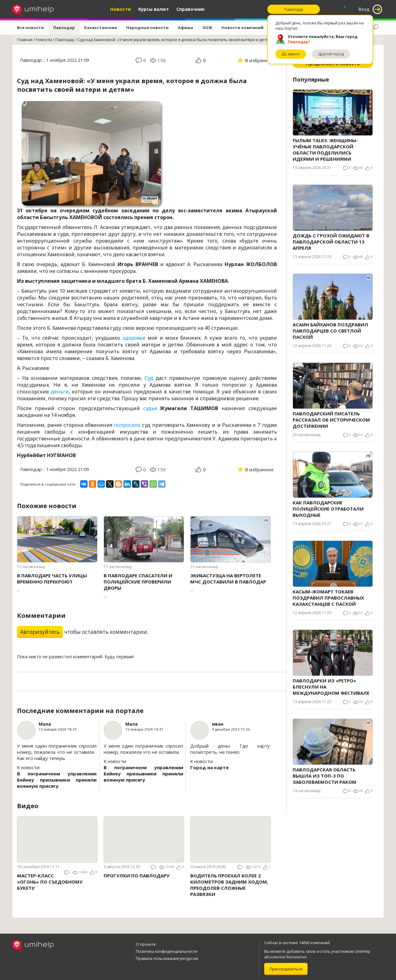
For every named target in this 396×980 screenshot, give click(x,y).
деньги (60, 392)
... (57, 582)
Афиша (185, 28)
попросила (127, 425)
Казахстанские (101, 28)
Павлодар (64, 28)
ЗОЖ (207, 28)
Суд (149, 378)
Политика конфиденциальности (167, 951)
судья (150, 408)
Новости (121, 9)
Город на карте (209, 767)
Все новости (30, 28)
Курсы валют (154, 9)
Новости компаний (243, 28)
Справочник (191, 9)
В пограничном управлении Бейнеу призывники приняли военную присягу (57, 780)
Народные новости (147, 28)
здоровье (134, 338)
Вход (364, 9)
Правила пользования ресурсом (167, 958)
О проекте (146, 944)
